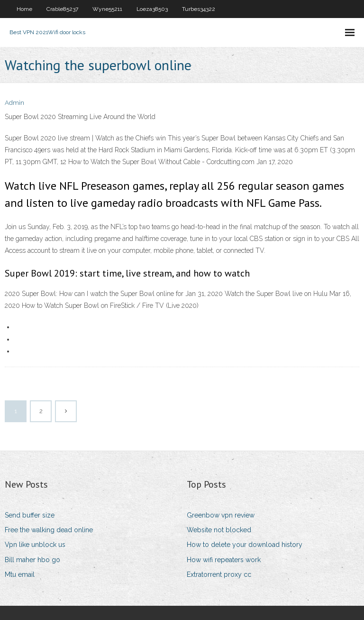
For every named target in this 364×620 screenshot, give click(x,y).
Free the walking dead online (49, 530)
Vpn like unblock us (35, 545)
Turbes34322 (199, 9)
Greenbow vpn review (221, 515)
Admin (14, 103)
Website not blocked (219, 530)
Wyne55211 (107, 9)
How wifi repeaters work (224, 560)
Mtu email (20, 574)
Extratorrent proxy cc (219, 574)
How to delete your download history (245, 545)
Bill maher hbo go (32, 560)
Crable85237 (62, 9)
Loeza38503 (152, 9)
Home (24, 9)
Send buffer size (30, 515)
